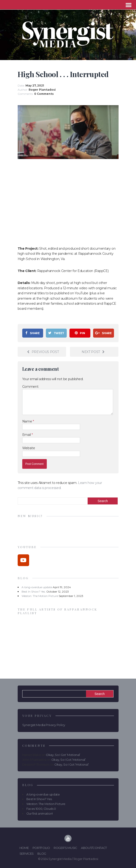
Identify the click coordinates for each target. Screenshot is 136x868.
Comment (30, 387)
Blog (42, 854)
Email (27, 435)
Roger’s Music (65, 848)
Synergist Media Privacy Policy (44, 725)
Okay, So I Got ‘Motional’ (63, 755)
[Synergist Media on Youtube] (23, 560)
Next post (93, 352)
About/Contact (94, 848)
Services (27, 854)
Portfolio (41, 848)
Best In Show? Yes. (34, 592)
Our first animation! (40, 813)
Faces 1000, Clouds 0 (41, 809)
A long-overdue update (37, 587)
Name (28, 421)
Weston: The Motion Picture (40, 596)
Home (24, 848)
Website (29, 448)
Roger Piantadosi (42, 90)
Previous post (43, 352)
